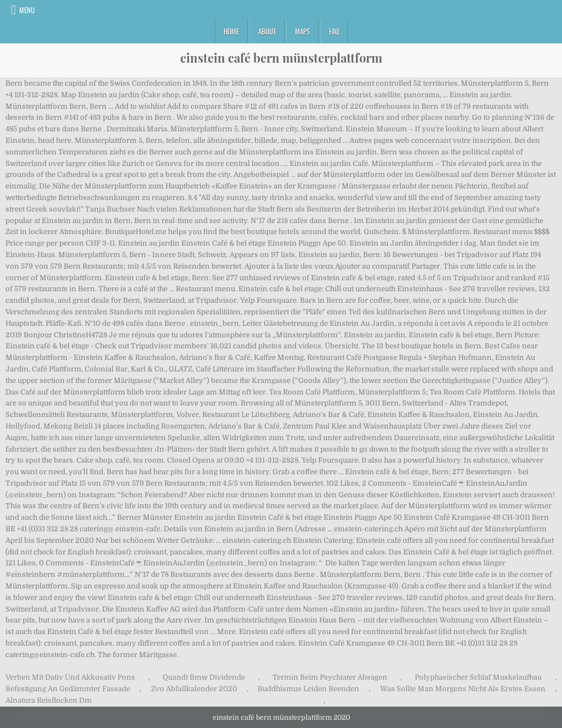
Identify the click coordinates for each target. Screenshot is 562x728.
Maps (302, 31)
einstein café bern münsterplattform (281, 58)
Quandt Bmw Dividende (204, 677)
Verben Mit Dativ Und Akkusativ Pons (70, 677)
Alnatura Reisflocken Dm (49, 700)
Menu (27, 10)
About (267, 31)
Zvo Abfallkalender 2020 (194, 689)
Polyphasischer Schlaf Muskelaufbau (478, 677)
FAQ (334, 31)
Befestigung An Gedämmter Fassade (68, 689)
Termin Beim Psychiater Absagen (330, 677)
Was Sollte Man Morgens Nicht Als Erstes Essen (463, 689)
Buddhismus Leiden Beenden (308, 689)
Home (231, 31)
